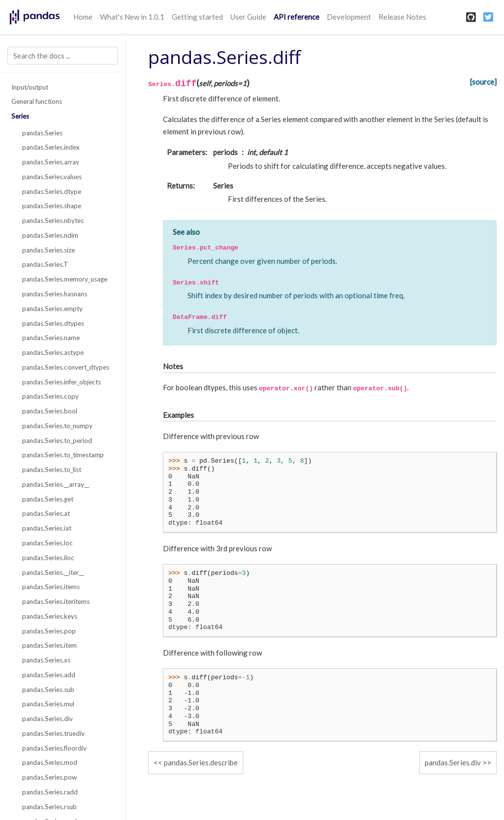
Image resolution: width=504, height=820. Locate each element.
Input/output (30, 87)
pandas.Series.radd (50, 792)
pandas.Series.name (51, 338)
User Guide (248, 17)
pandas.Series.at (46, 513)
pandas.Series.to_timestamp (63, 455)
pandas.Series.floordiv (54, 748)
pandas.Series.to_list (52, 470)
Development (349, 17)
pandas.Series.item (49, 645)
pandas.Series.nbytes (53, 221)
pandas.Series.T (45, 264)
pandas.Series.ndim (50, 235)
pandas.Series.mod (50, 762)
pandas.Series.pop (49, 631)
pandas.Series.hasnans (55, 294)
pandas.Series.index (51, 147)
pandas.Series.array (51, 162)
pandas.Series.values (52, 177)
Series (20, 116)
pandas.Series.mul (48, 704)
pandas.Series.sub (48, 690)
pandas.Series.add (49, 675)
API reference (297, 17)
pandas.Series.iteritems (56, 601)
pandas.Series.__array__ (56, 484)
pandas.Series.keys (50, 616)
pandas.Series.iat (47, 528)
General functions (37, 101)
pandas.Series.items (51, 587)
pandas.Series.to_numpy (57, 426)
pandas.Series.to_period (57, 441)
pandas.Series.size (48, 250)
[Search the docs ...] (63, 56)
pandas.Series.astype (53, 352)
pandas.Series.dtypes (53, 323)
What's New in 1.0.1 (132, 17)
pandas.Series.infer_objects (62, 382)
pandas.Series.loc (47, 543)
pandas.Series (42, 133)
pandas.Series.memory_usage (65, 279)
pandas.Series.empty (52, 309)
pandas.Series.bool (50, 411)
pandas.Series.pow (49, 777)
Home (83, 17)
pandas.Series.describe (201, 762)
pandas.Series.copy (50, 396)
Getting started (197, 17)
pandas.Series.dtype (52, 191)
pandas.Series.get (48, 499)
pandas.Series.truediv (53, 733)
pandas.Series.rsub (49, 807)
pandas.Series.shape (52, 206)
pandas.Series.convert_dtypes (66, 367)
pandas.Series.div (47, 719)
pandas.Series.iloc (48, 558)
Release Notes (402, 17)
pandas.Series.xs (46, 660)
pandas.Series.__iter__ (53, 572)
